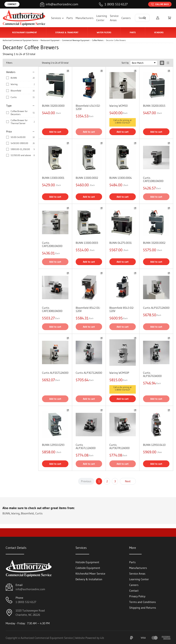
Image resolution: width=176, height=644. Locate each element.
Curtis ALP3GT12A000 (89, 373)
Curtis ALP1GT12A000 (156, 308)
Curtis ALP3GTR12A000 (119, 446)
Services (57, 18)
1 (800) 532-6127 (122, 123)
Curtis (14, 97)
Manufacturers (85, 18)
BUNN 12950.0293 (53, 445)
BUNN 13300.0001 (53, 178)
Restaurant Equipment (50, 40)
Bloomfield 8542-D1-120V (88, 309)
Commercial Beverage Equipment (76, 40)
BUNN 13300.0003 (87, 243)
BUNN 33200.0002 (154, 243)
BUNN (14, 78)
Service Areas (114, 18)
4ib (102, 638)
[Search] (144, 18)
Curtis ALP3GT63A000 (152, 374)
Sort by (125, 63)
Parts (70, 18)
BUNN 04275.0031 (121, 243)
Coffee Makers (98, 40)
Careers (126, 18)
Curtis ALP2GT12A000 (55, 373)
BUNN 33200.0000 (53, 106)
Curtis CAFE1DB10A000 (153, 179)
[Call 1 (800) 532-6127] (113, 4)
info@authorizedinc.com (30, 589)
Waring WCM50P (119, 373)
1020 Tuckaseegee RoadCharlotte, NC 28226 (30, 613)
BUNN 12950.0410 (154, 445)
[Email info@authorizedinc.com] (59, 4)
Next (128, 481)
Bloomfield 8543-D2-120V (122, 309)
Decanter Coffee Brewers (116, 40)
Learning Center (102, 18)
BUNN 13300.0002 (87, 178)
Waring (14, 84)
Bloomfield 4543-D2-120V (88, 107)
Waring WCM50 (118, 106)
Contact (12, 4)
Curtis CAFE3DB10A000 (52, 309)
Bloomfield (16, 91)
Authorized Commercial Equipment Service (20, 40)
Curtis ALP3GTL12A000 (86, 446)
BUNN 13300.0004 (121, 178)
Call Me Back (160, 4)
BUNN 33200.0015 (154, 106)
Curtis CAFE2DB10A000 (52, 244)
